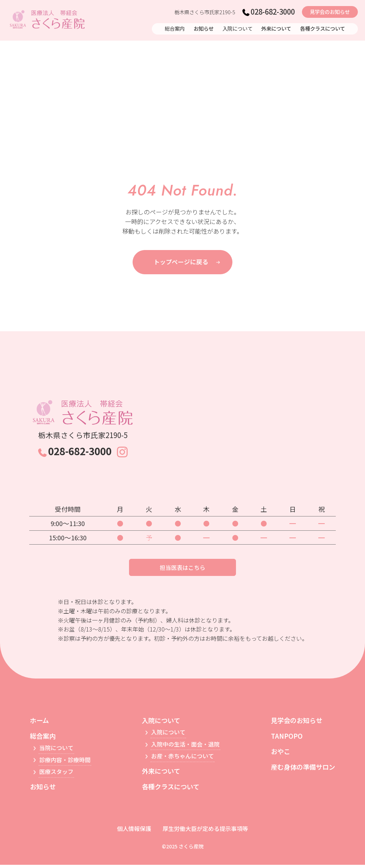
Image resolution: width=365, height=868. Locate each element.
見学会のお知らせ (328, 13)
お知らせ (194, 30)
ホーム (39, 723)
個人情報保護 (134, 832)
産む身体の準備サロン (303, 770)
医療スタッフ (56, 775)
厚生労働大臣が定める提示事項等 (205, 832)
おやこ (281, 754)
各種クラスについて (321, 30)
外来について (271, 30)
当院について (56, 751)
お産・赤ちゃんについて (182, 759)
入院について (230, 30)
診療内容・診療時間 (65, 763)
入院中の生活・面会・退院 (185, 747)
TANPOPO (287, 739)
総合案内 (163, 30)
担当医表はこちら (182, 571)
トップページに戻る (181, 265)
